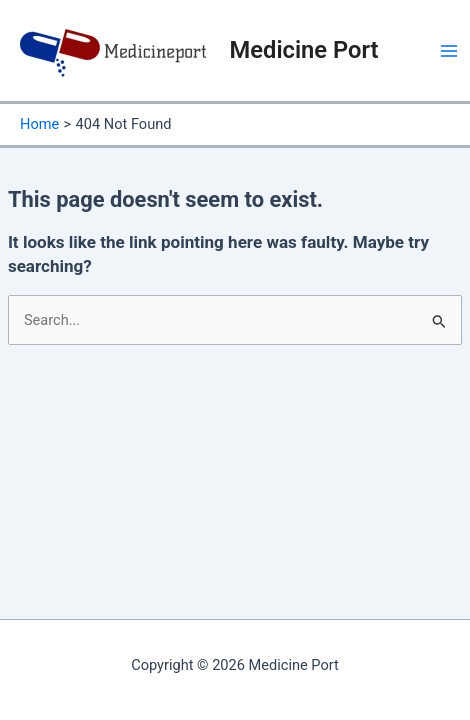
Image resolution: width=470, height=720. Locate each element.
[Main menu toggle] (449, 51)
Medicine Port (304, 50)
